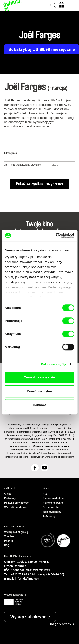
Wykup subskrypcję (30, 617)
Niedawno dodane (54, 498)
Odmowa (39, 405)
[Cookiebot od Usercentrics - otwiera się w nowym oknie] (56, 235)
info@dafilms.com (28, 579)
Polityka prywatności (17, 503)
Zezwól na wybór (39, 391)
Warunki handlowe (15, 507)
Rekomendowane (53, 503)
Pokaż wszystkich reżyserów (39, 184)
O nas (8, 494)
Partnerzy (10, 498)
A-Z (45, 494)
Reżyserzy (49, 517)
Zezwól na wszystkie (40, 377)
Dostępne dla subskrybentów (52, 510)
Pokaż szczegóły (54, 364)
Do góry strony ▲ (62, 624)
